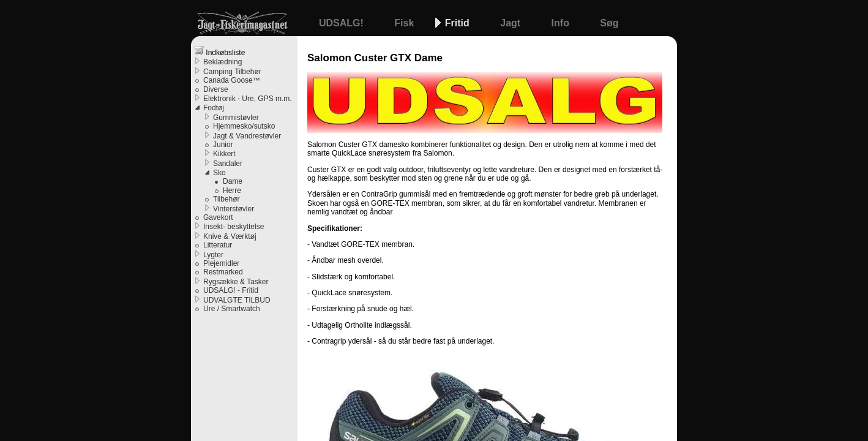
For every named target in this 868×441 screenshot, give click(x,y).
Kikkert (224, 154)
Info (562, 23)
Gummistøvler (236, 118)
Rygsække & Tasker (236, 282)
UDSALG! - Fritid (231, 290)
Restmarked (223, 272)
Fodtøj (214, 108)
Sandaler (228, 164)
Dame (233, 181)
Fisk (405, 23)
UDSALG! (342, 23)
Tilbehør (226, 199)
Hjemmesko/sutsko (244, 126)
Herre (232, 190)
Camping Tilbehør (232, 72)
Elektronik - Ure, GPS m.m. (248, 99)
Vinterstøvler (234, 209)
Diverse (216, 89)
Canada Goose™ (232, 80)
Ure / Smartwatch (232, 309)
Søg (609, 23)
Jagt (511, 23)
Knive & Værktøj (230, 236)
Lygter (213, 255)
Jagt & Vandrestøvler (247, 136)
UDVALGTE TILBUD (237, 300)
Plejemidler (221, 263)
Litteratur (218, 245)
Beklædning (223, 62)
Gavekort (218, 217)
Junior (223, 145)
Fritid (458, 23)
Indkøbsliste (219, 51)
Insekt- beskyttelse (234, 227)
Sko (219, 173)
